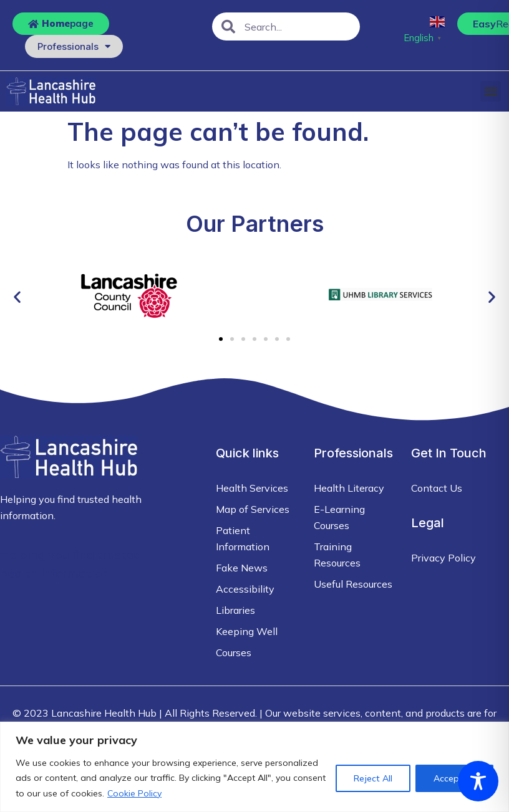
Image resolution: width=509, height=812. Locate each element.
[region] (254, 767)
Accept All (454, 778)
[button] (491, 91)
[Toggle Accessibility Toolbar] (478, 781)
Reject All (373, 778)
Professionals (74, 46)
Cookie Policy (134, 793)
